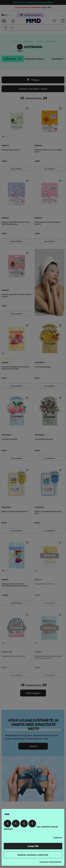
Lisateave (58, 838)
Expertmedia (55, 862)
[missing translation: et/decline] (33, 855)
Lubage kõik (33, 846)
